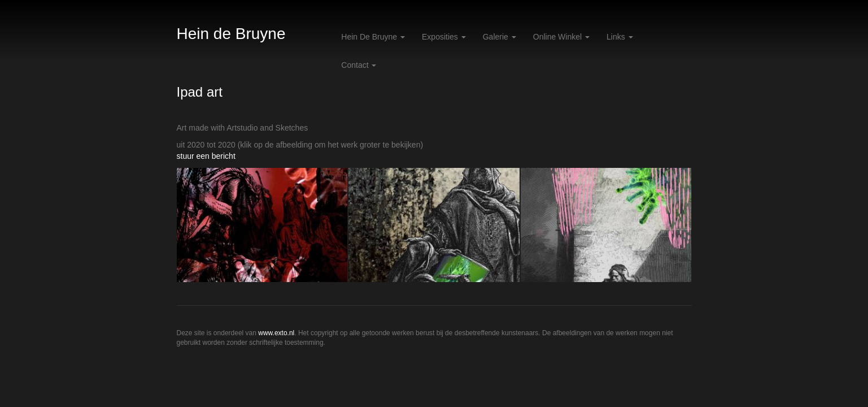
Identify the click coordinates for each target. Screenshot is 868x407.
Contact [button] (359, 65)
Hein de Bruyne (231, 34)
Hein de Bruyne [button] (373, 37)
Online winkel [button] (561, 37)
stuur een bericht (206, 156)
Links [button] (620, 37)
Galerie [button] (500, 37)
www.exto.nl (276, 333)
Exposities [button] (444, 37)
